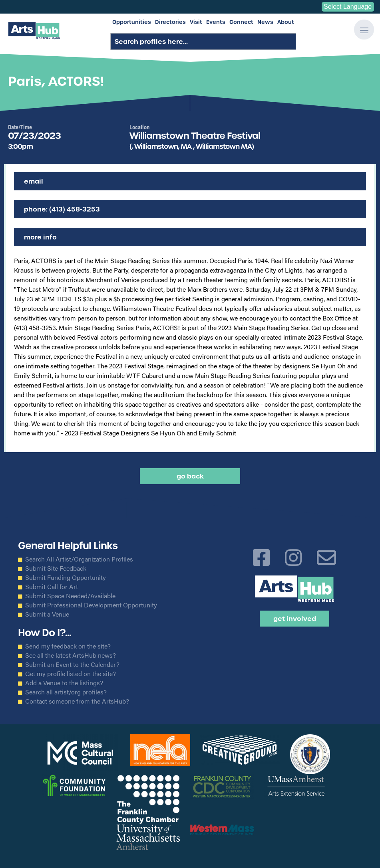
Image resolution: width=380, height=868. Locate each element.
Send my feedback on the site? (68, 646)
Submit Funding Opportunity (66, 577)
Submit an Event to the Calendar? (72, 664)
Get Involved (295, 619)
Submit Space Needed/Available (70, 596)
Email (34, 181)
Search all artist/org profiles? (66, 692)
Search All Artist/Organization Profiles (79, 559)
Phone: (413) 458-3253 (62, 209)
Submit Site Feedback (56, 568)
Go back (190, 476)
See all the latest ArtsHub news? (71, 655)
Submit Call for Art (52, 587)
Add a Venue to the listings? (64, 683)
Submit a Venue (47, 614)
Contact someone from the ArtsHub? (77, 701)
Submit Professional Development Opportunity (91, 605)
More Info (40, 237)
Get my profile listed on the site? (71, 674)
